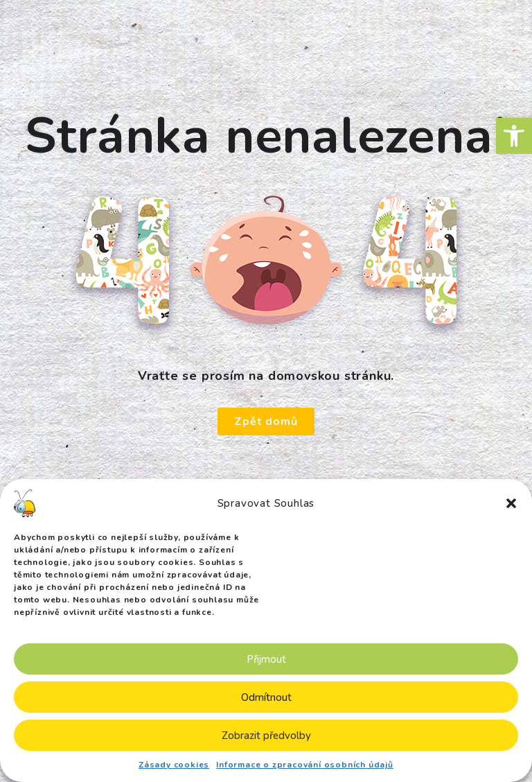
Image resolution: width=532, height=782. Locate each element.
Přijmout (266, 659)
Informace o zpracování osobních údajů (305, 765)
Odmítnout (266, 697)
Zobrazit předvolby (266, 736)
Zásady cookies (174, 765)
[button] (514, 136)
